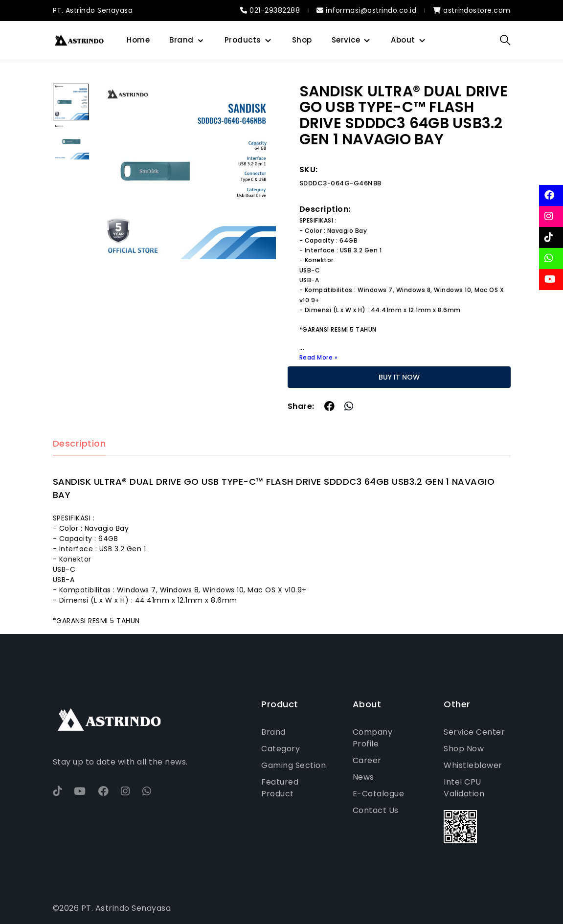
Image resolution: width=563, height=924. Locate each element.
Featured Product (280, 788)
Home (138, 40)
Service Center (474, 732)
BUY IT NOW (399, 377)
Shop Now (464, 749)
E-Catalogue (379, 794)
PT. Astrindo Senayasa (93, 10)
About (403, 40)
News (363, 777)
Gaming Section (293, 765)
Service (346, 40)
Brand (181, 40)
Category (281, 749)
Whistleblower (473, 765)
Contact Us (376, 810)
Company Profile (373, 738)
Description (79, 444)
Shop (302, 40)
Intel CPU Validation (464, 788)
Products (243, 40)
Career (367, 760)
